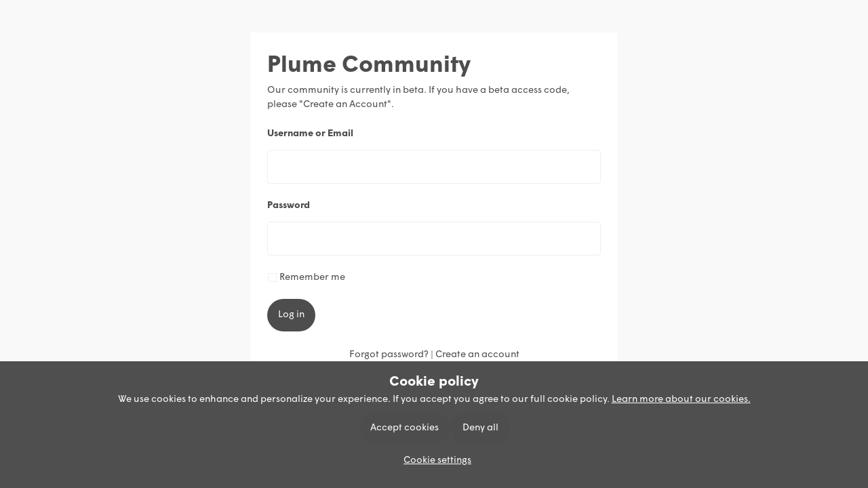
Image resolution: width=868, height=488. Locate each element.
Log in (291, 315)
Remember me (312, 278)
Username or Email (310, 134)
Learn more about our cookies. (681, 400)
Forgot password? (389, 355)
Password (289, 206)
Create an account (477, 355)
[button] (434, 461)
